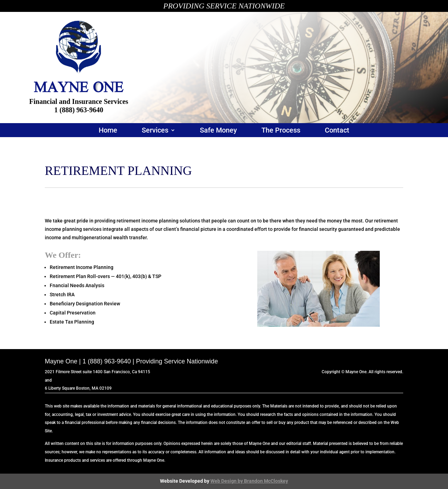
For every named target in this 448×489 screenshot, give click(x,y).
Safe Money (218, 131)
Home (108, 131)
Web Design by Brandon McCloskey (249, 481)
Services (155, 131)
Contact (337, 131)
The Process (281, 131)
